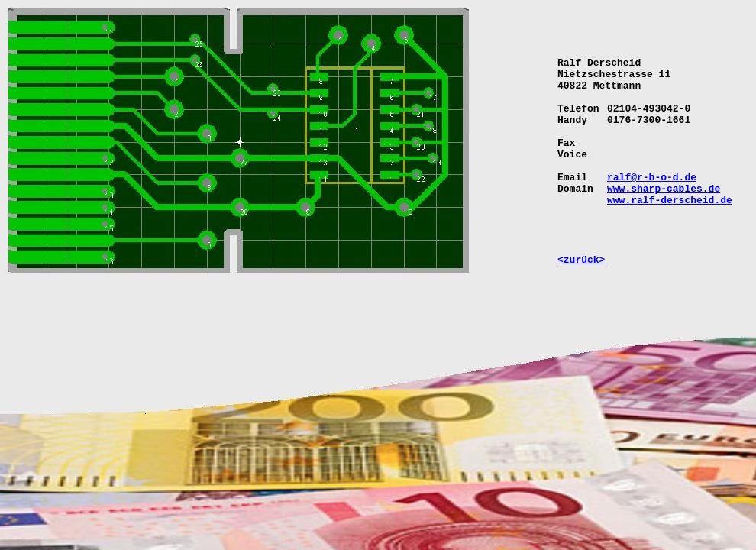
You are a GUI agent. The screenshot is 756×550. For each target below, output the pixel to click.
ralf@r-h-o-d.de (652, 178)
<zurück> (581, 260)
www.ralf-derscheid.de (670, 201)
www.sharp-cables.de (664, 189)
